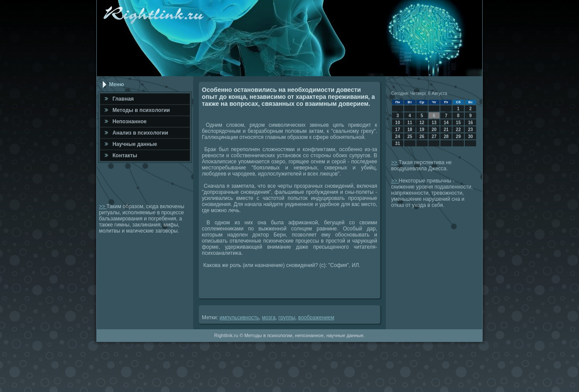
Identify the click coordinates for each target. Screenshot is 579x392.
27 (434, 137)
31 (397, 144)
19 (422, 130)
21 (446, 130)
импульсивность (240, 318)
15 (458, 123)
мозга (269, 318)
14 (446, 123)
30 (470, 137)
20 (434, 130)
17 (397, 130)
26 (422, 137)
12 (422, 123)
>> (103, 206)
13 (434, 123)
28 (446, 137)
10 (397, 123)
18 (410, 130)
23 (470, 130)
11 (410, 123)
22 (458, 130)
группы (287, 318)
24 (397, 137)
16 (470, 123)
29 (458, 137)
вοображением (316, 318)
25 (410, 137)
